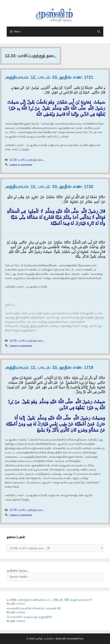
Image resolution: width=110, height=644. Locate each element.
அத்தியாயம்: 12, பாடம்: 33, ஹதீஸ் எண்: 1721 (49, 77)
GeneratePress (75, 639)
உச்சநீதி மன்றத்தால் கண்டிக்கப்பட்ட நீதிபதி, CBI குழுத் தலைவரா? (49, 600)
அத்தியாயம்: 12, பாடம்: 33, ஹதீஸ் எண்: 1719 (49, 367)
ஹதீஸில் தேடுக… (18, 571)
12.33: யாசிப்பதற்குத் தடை (27, 160)
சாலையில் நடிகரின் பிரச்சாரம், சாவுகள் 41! (34, 608)
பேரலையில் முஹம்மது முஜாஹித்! (29, 617)
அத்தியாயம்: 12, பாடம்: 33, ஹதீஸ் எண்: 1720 (49, 187)
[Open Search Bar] (99, 32)
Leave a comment (21, 165)
